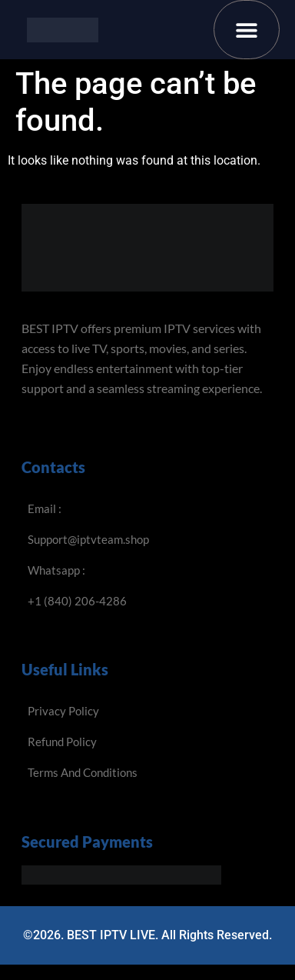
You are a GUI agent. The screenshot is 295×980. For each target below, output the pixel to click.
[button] (247, 30)
